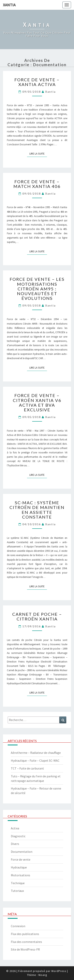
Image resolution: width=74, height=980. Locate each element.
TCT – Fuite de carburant (27, 768)
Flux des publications (25, 934)
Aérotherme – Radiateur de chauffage (36, 753)
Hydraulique (19, 867)
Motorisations (21, 875)
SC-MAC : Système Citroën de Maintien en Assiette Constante (37, 510)
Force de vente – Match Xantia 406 (37, 184)
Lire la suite (38, 153)
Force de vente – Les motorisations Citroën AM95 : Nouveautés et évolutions (37, 289)
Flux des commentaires (26, 942)
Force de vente (21, 859)
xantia (50, 92)
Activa (15, 828)
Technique (18, 883)
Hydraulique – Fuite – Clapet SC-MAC (35, 760)
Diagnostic (18, 836)
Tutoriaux (17, 891)
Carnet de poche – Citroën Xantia (37, 616)
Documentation (22, 852)
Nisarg (43, 975)
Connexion (18, 926)
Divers (15, 844)
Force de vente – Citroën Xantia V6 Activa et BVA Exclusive (37, 403)
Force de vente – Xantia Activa (37, 82)
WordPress (59, 971)
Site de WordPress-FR (25, 949)
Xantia (9, 5)
